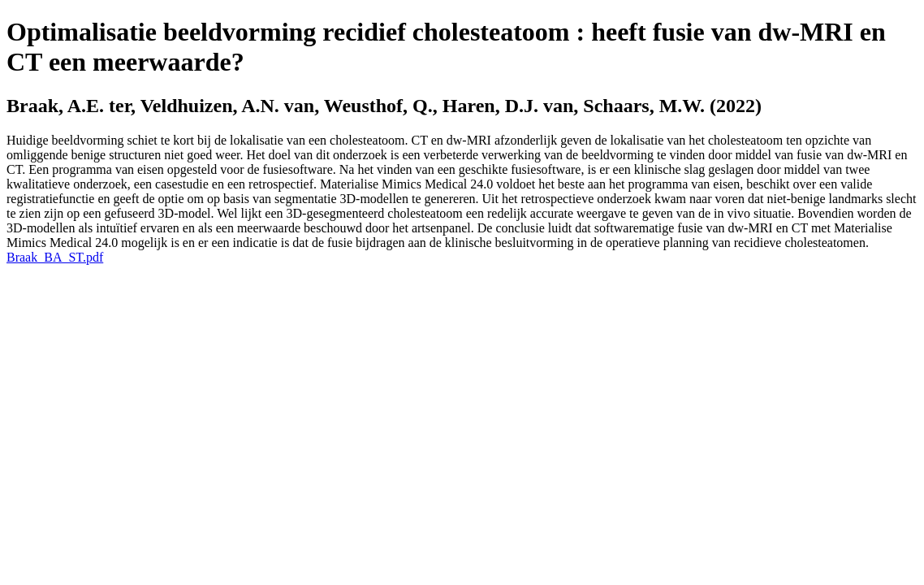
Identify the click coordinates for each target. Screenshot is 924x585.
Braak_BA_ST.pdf (55, 257)
